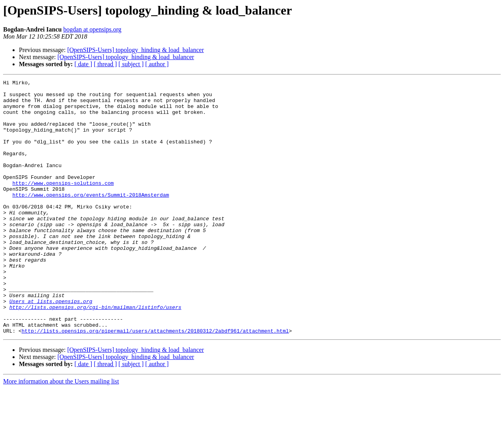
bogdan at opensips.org (93, 29)
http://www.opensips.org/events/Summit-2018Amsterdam (91, 218)
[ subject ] (131, 64)
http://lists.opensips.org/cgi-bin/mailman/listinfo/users (95, 353)
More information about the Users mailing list (61, 432)
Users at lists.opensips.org (51, 346)
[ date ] (83, 64)
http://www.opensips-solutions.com (63, 204)
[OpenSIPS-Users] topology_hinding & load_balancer (136, 50)
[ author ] (157, 64)
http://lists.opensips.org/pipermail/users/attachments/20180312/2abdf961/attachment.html (155, 381)
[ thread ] (105, 64)
